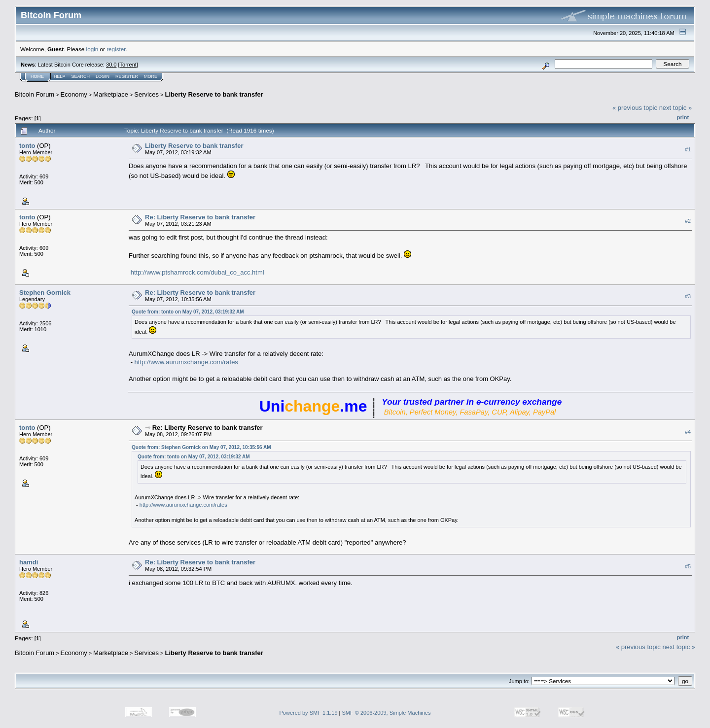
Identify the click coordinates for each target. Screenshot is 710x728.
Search (81, 76)
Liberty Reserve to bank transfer (214, 94)
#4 (688, 432)
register (116, 49)
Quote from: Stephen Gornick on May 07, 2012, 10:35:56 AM (201, 447)
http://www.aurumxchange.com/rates (186, 362)
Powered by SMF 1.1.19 (309, 713)
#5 (688, 566)
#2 (688, 221)
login (92, 49)
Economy (74, 94)
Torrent (128, 65)
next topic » (676, 108)
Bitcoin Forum (35, 94)
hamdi (29, 562)
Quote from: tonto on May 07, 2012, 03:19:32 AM (188, 312)
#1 (688, 149)
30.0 (111, 65)
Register (127, 76)
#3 (688, 296)
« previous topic (635, 108)
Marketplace (111, 94)
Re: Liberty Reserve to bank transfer (200, 217)
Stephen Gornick (45, 293)
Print (683, 117)
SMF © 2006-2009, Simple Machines (387, 713)
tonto (27, 146)
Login (103, 76)
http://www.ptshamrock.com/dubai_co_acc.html (197, 272)
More (151, 76)
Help (60, 76)
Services (146, 94)
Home (37, 76)
